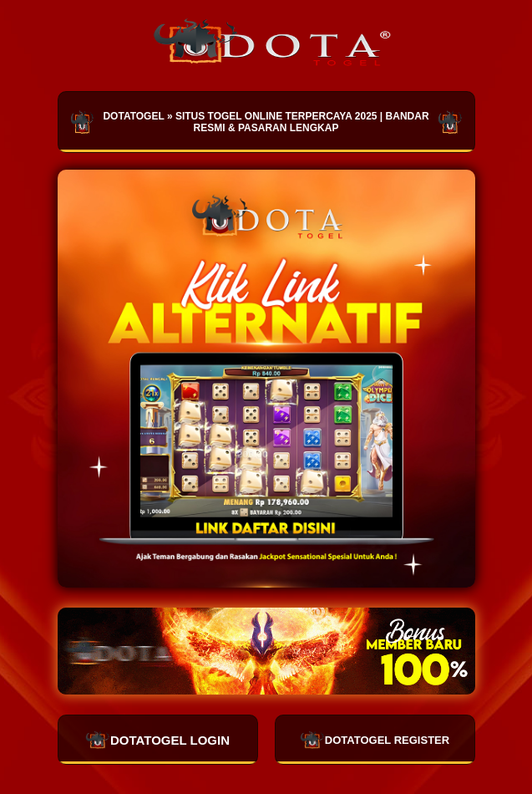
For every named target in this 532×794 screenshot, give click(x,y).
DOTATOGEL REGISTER (375, 740)
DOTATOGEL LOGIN (157, 740)
